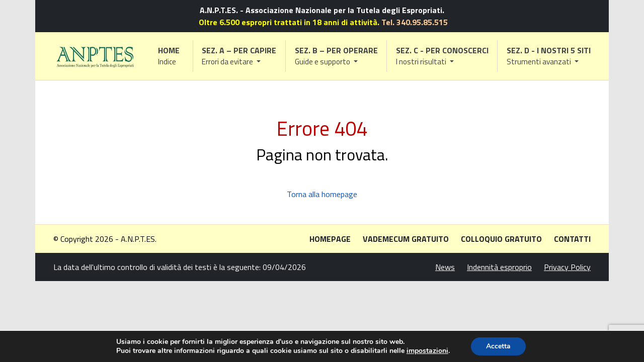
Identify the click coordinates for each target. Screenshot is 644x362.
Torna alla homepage (322, 194)
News (445, 267)
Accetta (498, 346)
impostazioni (427, 351)
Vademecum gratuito (406, 239)
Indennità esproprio (499, 267)
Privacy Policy (567, 267)
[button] (239, 56)
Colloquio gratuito (501, 239)
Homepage (330, 239)
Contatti (572, 239)
